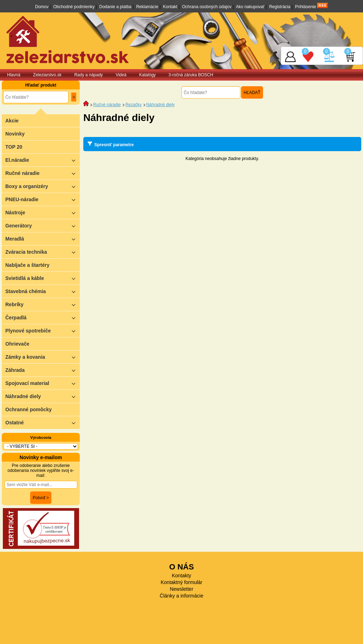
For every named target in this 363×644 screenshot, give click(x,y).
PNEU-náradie (43, 199)
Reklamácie (147, 7)
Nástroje (43, 212)
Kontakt (170, 7)
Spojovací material (43, 383)
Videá (121, 75)
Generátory (43, 225)
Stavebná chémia (43, 291)
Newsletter (181, 589)
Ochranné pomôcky (29, 409)
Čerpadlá (43, 317)
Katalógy (148, 75)
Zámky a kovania (43, 357)
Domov (42, 7)
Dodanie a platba (115, 7)
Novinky (15, 134)
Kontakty (181, 576)
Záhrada (43, 370)
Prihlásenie (305, 7)
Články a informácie (182, 596)
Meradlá (43, 239)
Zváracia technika (43, 252)
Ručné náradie (43, 173)
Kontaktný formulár (181, 582)
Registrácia (280, 7)
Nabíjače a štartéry (27, 265)
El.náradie (43, 160)
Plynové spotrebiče (43, 331)
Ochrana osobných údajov (207, 7)
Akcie (12, 121)
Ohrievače (17, 344)
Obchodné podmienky (74, 7)
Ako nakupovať (250, 7)
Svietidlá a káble (43, 278)
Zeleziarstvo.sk (47, 75)
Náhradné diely (43, 396)
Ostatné (43, 422)
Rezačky (133, 105)
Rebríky (43, 304)
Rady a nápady (88, 75)
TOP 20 (14, 147)
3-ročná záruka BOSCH (191, 75)
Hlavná (14, 75)
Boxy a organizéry (43, 186)
